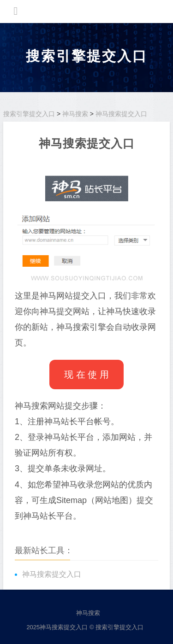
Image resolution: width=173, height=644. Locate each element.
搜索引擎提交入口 (87, 56)
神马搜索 (75, 114)
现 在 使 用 (86, 375)
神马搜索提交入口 (121, 114)
